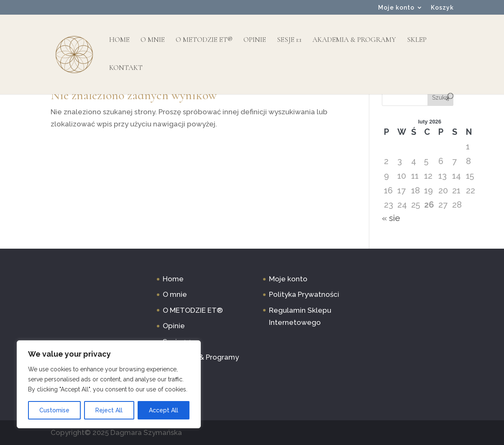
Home (119, 40)
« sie (391, 218)
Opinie (255, 40)
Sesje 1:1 (289, 40)
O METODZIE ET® (204, 40)
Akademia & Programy (354, 40)
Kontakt (126, 68)
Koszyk (442, 8)
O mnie (153, 40)
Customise (54, 410)
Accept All (164, 410)
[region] (109, 384)
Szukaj (441, 98)
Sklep (417, 40)
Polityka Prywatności (304, 294)
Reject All (109, 410)
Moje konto (396, 8)
